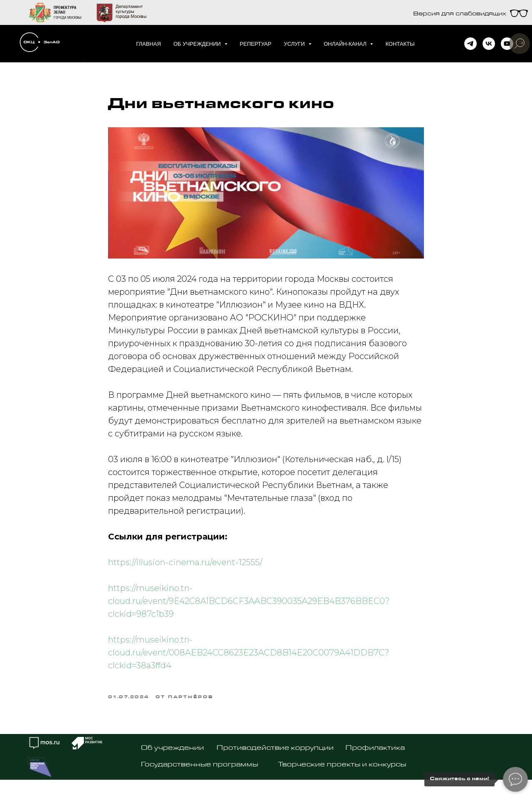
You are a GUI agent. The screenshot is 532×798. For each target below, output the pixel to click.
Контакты (400, 44)
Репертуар (256, 44)
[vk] (489, 44)
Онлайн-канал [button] (346, 44)
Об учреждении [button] (198, 44)
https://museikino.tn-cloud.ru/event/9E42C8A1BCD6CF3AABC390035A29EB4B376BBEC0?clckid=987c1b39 (249, 606)
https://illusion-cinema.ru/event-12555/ (185, 568)
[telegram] (470, 44)
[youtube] (507, 44)
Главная (148, 44)
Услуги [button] (295, 44)
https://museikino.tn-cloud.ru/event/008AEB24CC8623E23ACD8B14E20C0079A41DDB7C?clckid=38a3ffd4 (249, 658)
